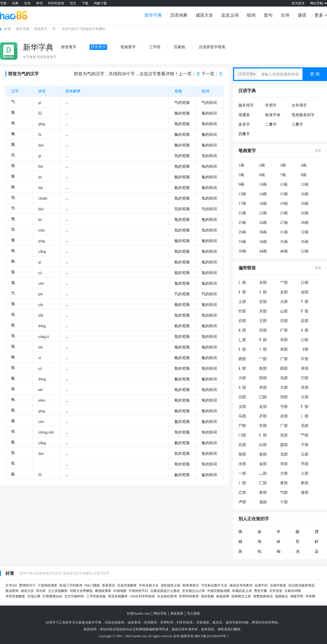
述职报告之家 (171, 585)
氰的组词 (209, 241)
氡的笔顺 (182, 326)
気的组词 (209, 156)
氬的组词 (209, 368)
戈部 (284, 454)
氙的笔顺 (182, 230)
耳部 (305, 388)
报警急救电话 (263, 596)
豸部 (284, 483)
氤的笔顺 (182, 305)
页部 (284, 435)
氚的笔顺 (182, 198)
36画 (305, 242)
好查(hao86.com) (139, 613)
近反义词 (230, 15)
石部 (242, 321)
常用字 (271, 105)
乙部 (242, 493)
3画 (283, 165)
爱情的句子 (27, 585)
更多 (318, 151)
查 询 (315, 74)
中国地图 (120, 591)
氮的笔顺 (182, 145)
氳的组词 (209, 422)
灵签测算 (203, 622)
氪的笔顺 (182, 220)
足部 (305, 321)
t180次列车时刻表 (142, 596)
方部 (284, 473)
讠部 (263, 349)
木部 (263, 283)
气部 (284, 493)
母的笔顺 (207, 596)
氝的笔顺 (182, 390)
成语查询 (134, 622)
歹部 (263, 416)
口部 (305, 283)
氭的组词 (209, 379)
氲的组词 (209, 283)
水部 (242, 464)
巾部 (305, 359)
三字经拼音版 (96, 596)
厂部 (284, 426)
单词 (39, 3)
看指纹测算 (103, 591)
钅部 (242, 330)
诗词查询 (150, 622)
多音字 (244, 124)
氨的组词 (209, 177)
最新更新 (177, 613)
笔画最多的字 (303, 115)
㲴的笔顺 (182, 432)
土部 (242, 302)
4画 (304, 165)
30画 (263, 232)
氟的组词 (209, 135)
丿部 (242, 483)
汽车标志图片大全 (214, 585)
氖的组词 (209, 315)
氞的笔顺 (182, 347)
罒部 (305, 435)
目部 (263, 330)
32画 (305, 232)
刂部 (305, 349)
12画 (305, 184)
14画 (263, 194)
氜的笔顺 (182, 337)
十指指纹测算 (47, 585)
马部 (242, 416)
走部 (263, 407)
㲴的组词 (209, 432)
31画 (284, 232)
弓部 (284, 407)
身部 (305, 493)
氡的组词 (209, 326)
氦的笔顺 (182, 188)
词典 (15, 3)
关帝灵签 (276, 591)
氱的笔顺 (182, 443)
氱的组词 (209, 443)
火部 (284, 302)
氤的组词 (209, 305)
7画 (283, 175)
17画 (242, 204)
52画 (305, 251)
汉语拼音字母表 (212, 47)
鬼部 (263, 502)
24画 (305, 213)
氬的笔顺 (182, 368)
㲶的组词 (209, 475)
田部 (263, 378)
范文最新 (193, 613)
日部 (284, 321)
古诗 (27, 3)
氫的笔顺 (182, 411)
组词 (251, 15)
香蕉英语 (108, 585)
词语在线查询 (114, 622)
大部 (284, 388)
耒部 (263, 493)
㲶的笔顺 (182, 475)
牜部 (305, 407)
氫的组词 (209, 411)
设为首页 (298, 3)
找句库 (41, 591)
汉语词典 (179, 15)
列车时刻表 (56, 3)
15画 (284, 194)
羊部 (284, 464)
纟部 (242, 349)
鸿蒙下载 (100, 3)
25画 (242, 223)
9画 (241, 184)
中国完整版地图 (219, 591)
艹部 (284, 283)
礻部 (242, 368)
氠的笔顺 (182, 400)
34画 (263, 242)
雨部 (284, 368)
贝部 (242, 397)
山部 (284, 311)
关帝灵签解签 (15, 596)
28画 (305, 223)
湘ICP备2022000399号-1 (212, 636)
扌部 (242, 292)
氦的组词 (209, 188)
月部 (263, 311)
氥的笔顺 (182, 358)
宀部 (263, 359)
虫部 (305, 292)
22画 (263, 213)
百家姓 (180, 47)
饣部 (263, 435)
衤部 (305, 330)
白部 (263, 445)
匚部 (263, 483)
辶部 (242, 340)
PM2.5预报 (92, 585)
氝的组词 (209, 390)
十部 (284, 502)
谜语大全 (27, 591)
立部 (305, 454)
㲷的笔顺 (182, 454)
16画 (305, 194)
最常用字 (246, 105)
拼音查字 (69, 47)
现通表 (244, 115)
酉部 (242, 359)
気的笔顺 (182, 156)
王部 (263, 321)
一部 (242, 473)
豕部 (305, 483)
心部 (305, 340)
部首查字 (41, 29)
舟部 (263, 388)
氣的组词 (209, 262)
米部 (284, 349)
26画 (263, 223)
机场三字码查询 (71, 585)
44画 (263, 251)
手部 (305, 464)
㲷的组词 (209, 454)
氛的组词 (209, 166)
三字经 (155, 47)
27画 (284, 223)
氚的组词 (209, 198)
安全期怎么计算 (193, 591)
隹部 (263, 454)
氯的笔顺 (182, 113)
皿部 (284, 445)
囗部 (263, 397)
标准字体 (273, 115)
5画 (241, 175)
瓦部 (242, 445)
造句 (268, 15)
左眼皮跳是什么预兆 (165, 591)
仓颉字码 (261, 585)
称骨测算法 (191, 585)
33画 (242, 242)
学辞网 (310, 596)
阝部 (305, 311)
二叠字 (271, 124)
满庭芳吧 (297, 596)
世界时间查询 (189, 596)
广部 (284, 359)
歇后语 (217, 622)
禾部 (284, 340)
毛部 (305, 426)
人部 (305, 473)
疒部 (284, 330)
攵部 (242, 407)
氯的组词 (209, 113)
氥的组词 (209, 358)
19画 (284, 204)
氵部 (242, 283)
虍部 (242, 502)
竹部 (242, 311)
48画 (284, 251)
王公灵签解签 (58, 591)
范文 (73, 3)
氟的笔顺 (182, 135)
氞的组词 (209, 347)
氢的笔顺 (182, 124)
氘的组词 (209, 209)
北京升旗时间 (74, 596)
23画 (284, 213)
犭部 (263, 340)
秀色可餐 (261, 591)
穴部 (305, 378)
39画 (242, 251)
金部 (263, 464)
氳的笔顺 (182, 422)
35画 (284, 242)
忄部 (305, 302)
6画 (262, 175)
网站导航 (160, 613)
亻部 (263, 292)
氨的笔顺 (182, 177)
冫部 (305, 416)
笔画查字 (128, 47)
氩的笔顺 (182, 273)
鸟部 (284, 378)
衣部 (284, 416)
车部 (263, 426)
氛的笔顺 (182, 166)
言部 (263, 302)
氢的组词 (209, 124)
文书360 (11, 585)
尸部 (242, 426)
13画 (242, 194)
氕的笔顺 (182, 294)
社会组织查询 (167, 596)
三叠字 (297, 124)
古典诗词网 (293, 591)
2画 (262, 165)
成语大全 (204, 15)
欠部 (305, 397)
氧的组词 (209, 252)
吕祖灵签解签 (127, 585)
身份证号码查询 (241, 585)
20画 (305, 204)
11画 (284, 184)
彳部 (242, 388)
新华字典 (153, 15)
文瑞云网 (34, 596)
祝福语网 (223, 596)
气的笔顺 (182, 103)
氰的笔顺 (182, 241)
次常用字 (299, 105)
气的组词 (209, 103)
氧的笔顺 (182, 252)
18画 (263, 204)
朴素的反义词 (242, 591)
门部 (242, 435)
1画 (241, 165)
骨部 (242, 454)
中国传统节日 (138, 591)
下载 (85, 3)
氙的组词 (209, 230)
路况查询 (12, 591)
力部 (242, 378)
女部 (284, 292)
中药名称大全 (149, 585)
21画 (242, 213)
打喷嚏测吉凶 (52, 596)
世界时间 (167, 622)
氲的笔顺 (182, 283)
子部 (305, 445)
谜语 (302, 15)
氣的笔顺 (182, 262)
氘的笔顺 (182, 209)
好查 (8, 29)
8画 (304, 175)
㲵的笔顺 (182, 464)
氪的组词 (209, 220)
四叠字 (244, 134)
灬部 (263, 473)
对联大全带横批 (81, 591)
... (67, 103)
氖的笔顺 (182, 315)
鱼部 (263, 368)
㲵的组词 (209, 464)
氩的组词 (209, 273)
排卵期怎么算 (241, 596)
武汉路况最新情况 (301, 585)
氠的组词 (209, 400)
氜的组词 (209, 337)
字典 (3, 3)
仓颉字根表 (278, 585)
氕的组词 (209, 294)
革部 (305, 368)
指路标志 (281, 596)
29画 (242, 232)
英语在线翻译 (118, 596)
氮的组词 (209, 145)
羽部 (284, 397)
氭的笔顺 (182, 379)
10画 (263, 184)
